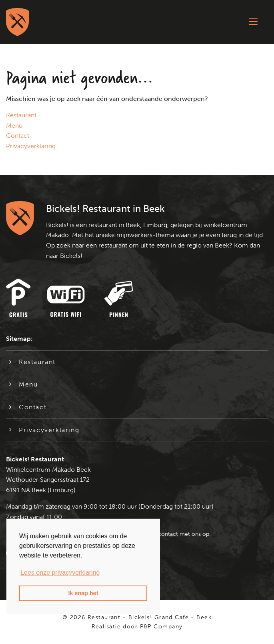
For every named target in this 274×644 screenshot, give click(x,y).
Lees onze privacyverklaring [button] (60, 573)
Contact (18, 136)
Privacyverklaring (31, 146)
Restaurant (21, 115)
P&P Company (161, 626)
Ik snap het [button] (83, 593)
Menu (14, 126)
